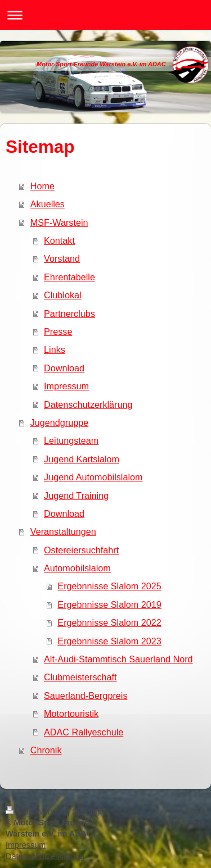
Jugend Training (76, 496)
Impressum (66, 386)
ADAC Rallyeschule (84, 732)
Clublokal (63, 295)
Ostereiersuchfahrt (81, 550)
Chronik (46, 750)
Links (55, 349)
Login (196, 811)
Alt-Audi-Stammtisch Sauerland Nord (118, 659)
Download (64, 368)
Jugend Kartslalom (82, 459)
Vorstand (62, 258)
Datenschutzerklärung (88, 405)
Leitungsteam (71, 440)
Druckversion (37, 811)
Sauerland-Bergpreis (86, 696)
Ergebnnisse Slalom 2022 (109, 622)
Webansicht (184, 822)
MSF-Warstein (59, 222)
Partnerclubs (69, 313)
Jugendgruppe (60, 422)
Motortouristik (71, 714)
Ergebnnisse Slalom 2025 (109, 586)
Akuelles (48, 204)
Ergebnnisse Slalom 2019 (109, 605)
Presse (58, 331)
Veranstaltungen (63, 531)
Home (42, 186)
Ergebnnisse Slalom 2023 (109, 641)
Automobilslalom (77, 568)
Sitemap (87, 811)
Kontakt (59, 240)
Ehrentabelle (69, 277)
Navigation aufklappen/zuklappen (105, 15)
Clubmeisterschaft (80, 677)
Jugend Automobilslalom (93, 477)
